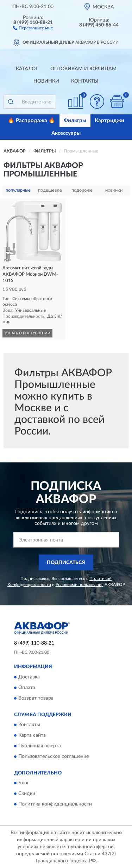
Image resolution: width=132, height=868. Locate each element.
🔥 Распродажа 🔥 (32, 121)
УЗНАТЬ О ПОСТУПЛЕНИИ (27, 333)
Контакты (85, 81)
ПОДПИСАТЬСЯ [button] (66, 563)
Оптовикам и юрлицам (83, 69)
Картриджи (109, 121)
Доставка (29, 677)
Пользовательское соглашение (54, 757)
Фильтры (75, 121)
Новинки (46, 81)
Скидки (27, 794)
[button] (33, 28)
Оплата (27, 688)
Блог (24, 783)
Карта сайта (32, 736)
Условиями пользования (80, 585)
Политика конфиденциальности (55, 804)
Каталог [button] (27, 69)
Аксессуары (66, 133)
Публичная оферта (40, 746)
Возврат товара (36, 698)
